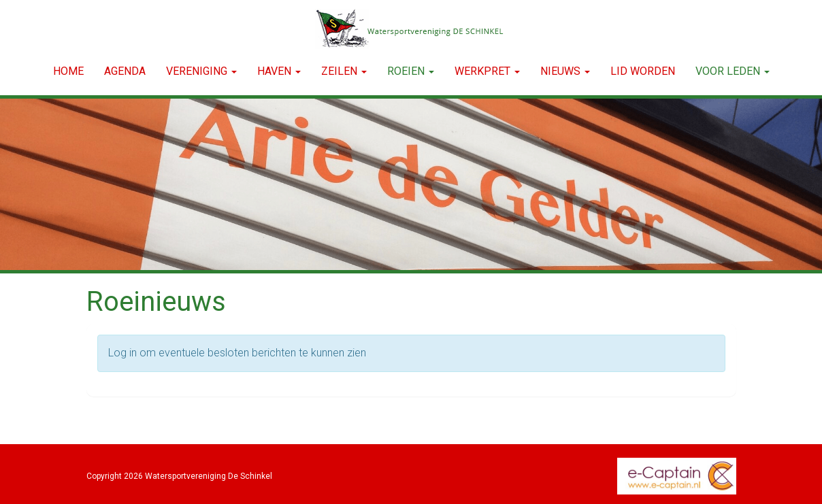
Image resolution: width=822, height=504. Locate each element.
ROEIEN (411, 71)
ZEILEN (344, 71)
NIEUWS (565, 71)
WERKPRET (487, 71)
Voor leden (733, 71)
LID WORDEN (643, 71)
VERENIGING (201, 71)
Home (68, 71)
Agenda (125, 71)
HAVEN (279, 71)
